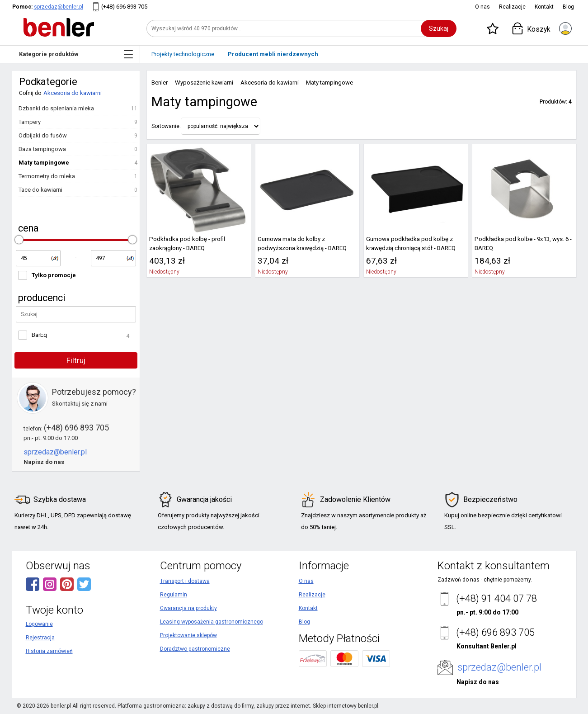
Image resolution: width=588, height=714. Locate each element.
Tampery (30, 122)
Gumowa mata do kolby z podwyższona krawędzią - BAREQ (302, 244)
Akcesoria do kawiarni (73, 93)
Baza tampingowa (42, 149)
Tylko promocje (54, 275)
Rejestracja (40, 638)
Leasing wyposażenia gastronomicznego (212, 622)
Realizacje (512, 7)
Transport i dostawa (185, 581)
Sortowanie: (166, 126)
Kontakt (544, 7)
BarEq (39, 335)
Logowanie (39, 624)
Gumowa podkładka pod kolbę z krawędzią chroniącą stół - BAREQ (411, 244)
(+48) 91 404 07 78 (496, 598)
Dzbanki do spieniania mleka (56, 108)
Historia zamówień (49, 651)
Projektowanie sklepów (188, 635)
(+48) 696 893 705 (124, 7)
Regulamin (174, 595)
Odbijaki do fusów (43, 135)
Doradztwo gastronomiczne (195, 649)
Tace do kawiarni (40, 190)
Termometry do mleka (47, 176)
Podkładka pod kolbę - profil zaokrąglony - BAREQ (187, 244)
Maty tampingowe (44, 163)
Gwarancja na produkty (188, 608)
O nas (482, 7)
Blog (568, 7)
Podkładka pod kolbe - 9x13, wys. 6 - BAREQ (523, 244)
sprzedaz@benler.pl (59, 7)
